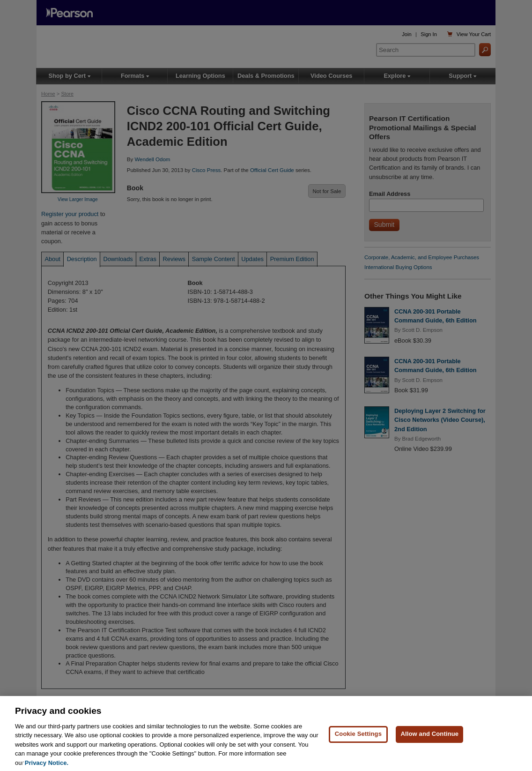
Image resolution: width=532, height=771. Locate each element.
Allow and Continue (429, 739)
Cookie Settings (358, 739)
